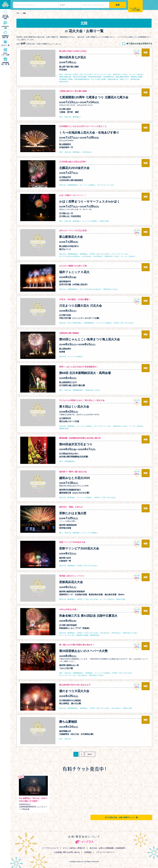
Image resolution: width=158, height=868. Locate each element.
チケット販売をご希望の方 (74, 848)
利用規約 (88, 852)
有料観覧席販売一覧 (5, 37)
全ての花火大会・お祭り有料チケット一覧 (121, 817)
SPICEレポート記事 (5, 54)
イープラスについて (50, 848)
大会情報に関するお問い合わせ (67, 852)
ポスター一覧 (5, 45)
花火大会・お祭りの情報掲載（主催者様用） (108, 848)
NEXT (90, 754)
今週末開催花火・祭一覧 (5, 63)
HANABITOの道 (5, 27)
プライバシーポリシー (105, 852)
